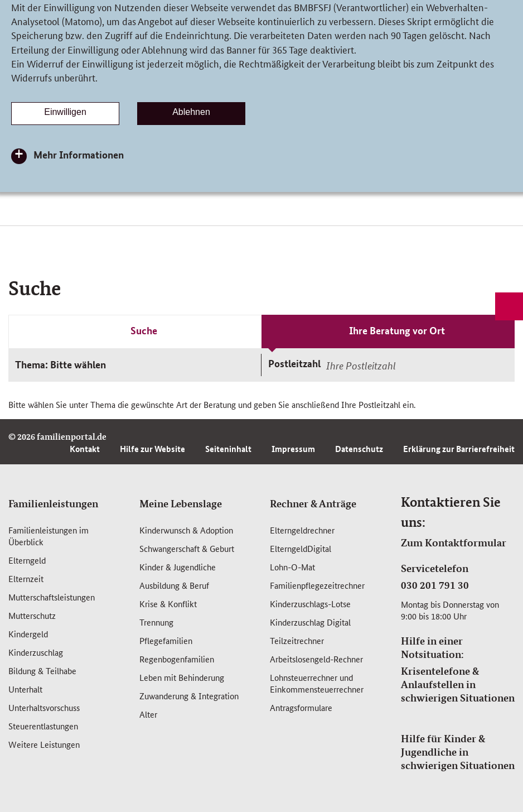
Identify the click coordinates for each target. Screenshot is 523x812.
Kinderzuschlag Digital (310, 622)
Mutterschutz (32, 615)
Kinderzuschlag (36, 652)
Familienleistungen (53, 503)
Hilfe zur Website (152, 449)
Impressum (293, 449)
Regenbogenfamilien (177, 659)
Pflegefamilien (166, 640)
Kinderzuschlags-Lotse (310, 604)
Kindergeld (28, 634)
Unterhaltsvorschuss (44, 707)
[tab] (135, 331)
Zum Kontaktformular (454, 542)
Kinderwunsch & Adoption (186, 530)
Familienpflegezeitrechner (317, 585)
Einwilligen (65, 112)
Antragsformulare (301, 707)
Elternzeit (26, 578)
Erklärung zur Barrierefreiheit (459, 449)
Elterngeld (27, 560)
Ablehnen (191, 112)
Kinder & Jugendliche (178, 567)
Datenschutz (359, 449)
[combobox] (419, 365)
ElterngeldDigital (301, 548)
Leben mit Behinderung (182, 677)
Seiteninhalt (228, 449)
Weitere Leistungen (44, 744)
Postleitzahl (294, 363)
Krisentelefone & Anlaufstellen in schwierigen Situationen (458, 684)
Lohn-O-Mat (292, 567)
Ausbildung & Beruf (174, 585)
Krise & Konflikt (168, 604)
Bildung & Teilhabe (42, 671)
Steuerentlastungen (43, 726)
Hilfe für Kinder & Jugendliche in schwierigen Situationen (458, 752)
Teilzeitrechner (297, 640)
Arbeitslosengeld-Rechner (316, 659)
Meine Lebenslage (181, 503)
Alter (148, 714)
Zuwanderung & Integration (189, 696)
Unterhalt (25, 689)
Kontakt (85, 449)
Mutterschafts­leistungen (52, 597)
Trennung (156, 622)
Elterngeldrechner (302, 530)
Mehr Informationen (79, 155)
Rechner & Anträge (313, 503)
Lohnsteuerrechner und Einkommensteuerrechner (317, 683)
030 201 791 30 (435, 585)
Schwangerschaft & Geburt (187, 548)
